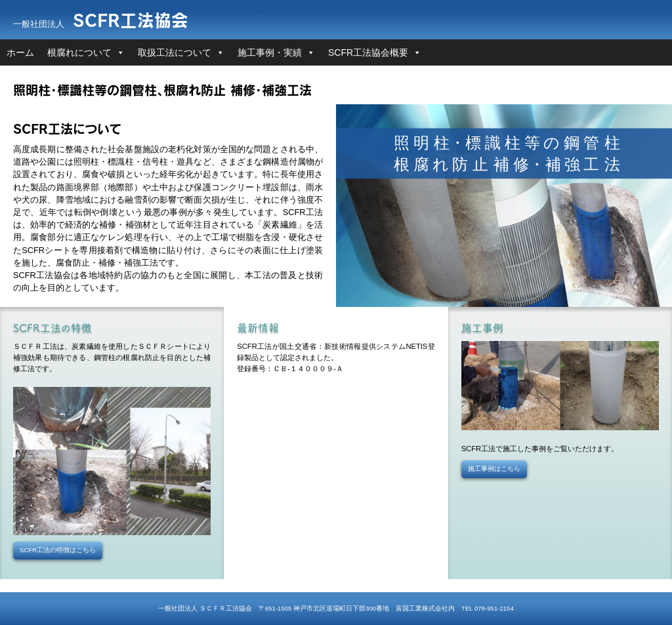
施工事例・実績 (270, 52)
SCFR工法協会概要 (368, 52)
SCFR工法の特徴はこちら (58, 550)
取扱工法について (175, 52)
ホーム (20, 52)
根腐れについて (79, 52)
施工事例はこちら (494, 469)
